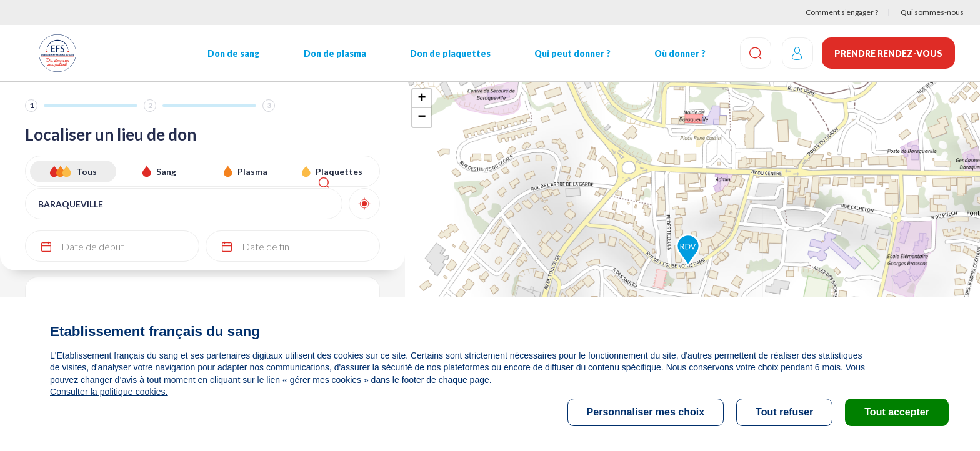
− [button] (422, 117)
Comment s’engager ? (842, 12)
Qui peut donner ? (568, 53)
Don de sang (232, 53)
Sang (166, 171)
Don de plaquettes (447, 53)
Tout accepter (897, 412)
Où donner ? (675, 53)
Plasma (252, 171)
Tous (87, 171)
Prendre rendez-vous (888, 53)
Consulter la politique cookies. (108, 392)
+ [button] (422, 99)
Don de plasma (332, 53)
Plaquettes (339, 171)
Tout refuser (784, 412)
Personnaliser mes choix (646, 412)
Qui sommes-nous (932, 12)
